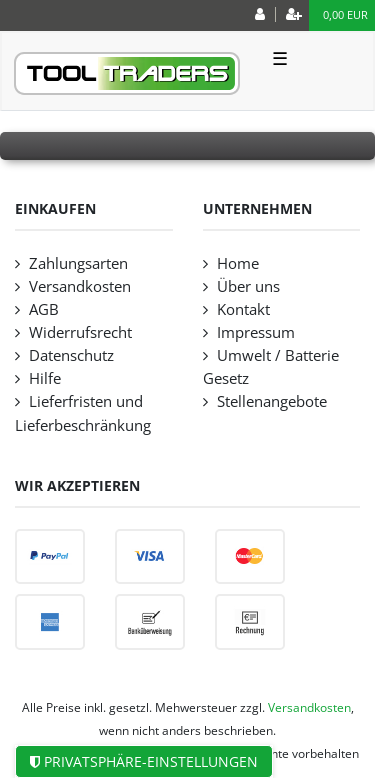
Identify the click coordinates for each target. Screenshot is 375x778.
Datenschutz (71, 355)
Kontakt (243, 309)
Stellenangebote (272, 401)
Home (238, 263)
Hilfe (45, 378)
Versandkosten (80, 286)
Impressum (256, 332)
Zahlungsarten (78, 263)
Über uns (248, 286)
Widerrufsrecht (80, 332)
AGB (44, 309)
